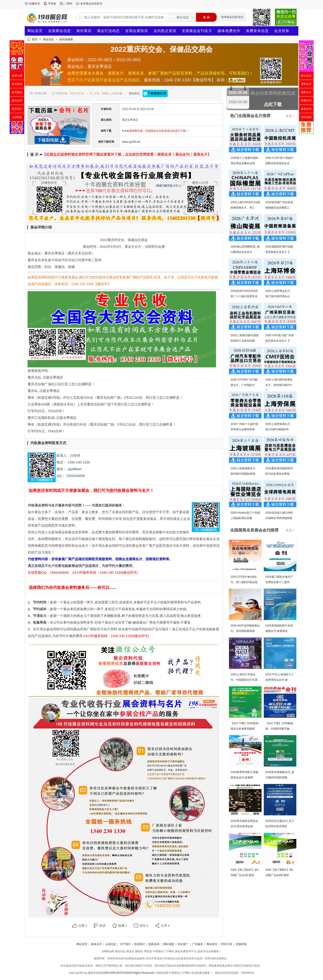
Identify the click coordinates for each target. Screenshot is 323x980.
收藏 (123, 926)
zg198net (74, 469)
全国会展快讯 (137, 31)
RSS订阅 (227, 944)
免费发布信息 (257, 31)
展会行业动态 (108, 31)
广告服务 (198, 944)
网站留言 (212, 944)
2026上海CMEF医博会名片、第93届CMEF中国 (279, 385)
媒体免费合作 (229, 31)
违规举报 (241, 944)
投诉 (103, 926)
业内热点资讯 (165, 31)
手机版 (52, 4)
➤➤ (155, 131)
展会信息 (48, 39)
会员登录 (282, 31)
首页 (35, 39)
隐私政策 (154, 944)
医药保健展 (66, 39)
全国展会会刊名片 (197, 31)
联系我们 (140, 944)
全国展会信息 (59, 31)
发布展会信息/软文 (91, 4)
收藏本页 (35, 4)
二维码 (68, 4)
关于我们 (125, 944)
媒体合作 (96, 944)
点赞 (83, 926)
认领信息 (111, 944)
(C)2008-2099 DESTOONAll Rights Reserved (126, 973)
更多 (290, 116)
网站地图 (169, 944)
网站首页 (35, 31)
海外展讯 (84, 31)
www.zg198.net (131, 142)
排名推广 (183, 944)
